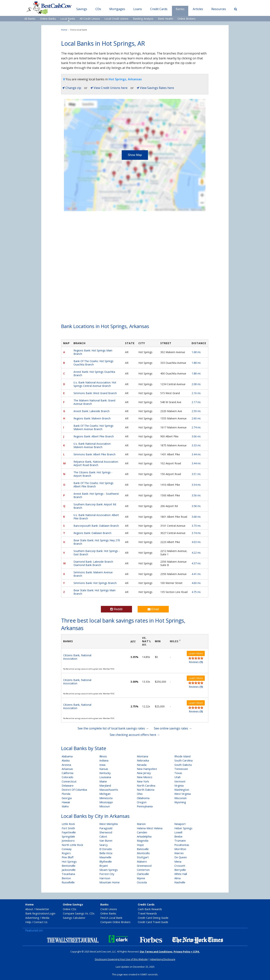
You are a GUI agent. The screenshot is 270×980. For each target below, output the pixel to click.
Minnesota (106, 798)
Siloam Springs (109, 870)
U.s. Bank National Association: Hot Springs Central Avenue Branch (95, 384)
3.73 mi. (196, 526)
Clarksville (143, 874)
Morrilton (180, 849)
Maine (103, 781)
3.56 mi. (196, 495)
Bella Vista (106, 853)
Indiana (104, 760)
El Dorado (106, 849)
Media (45, 918)
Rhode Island (182, 756)
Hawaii (66, 802)
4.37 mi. (196, 563)
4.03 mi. (196, 542)
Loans (138, 9)
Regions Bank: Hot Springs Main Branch (93, 352)
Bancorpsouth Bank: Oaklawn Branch (96, 526)
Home (64, 30)
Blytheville (106, 862)
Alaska (66, 760)
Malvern (142, 862)
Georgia (67, 798)
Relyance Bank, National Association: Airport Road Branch (96, 463)
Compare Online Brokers (115, 922)
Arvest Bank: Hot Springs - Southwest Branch (96, 495)
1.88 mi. (196, 363)
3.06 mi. (196, 436)
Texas (178, 773)
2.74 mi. (196, 427)
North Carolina (146, 786)
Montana (142, 756)
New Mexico (145, 777)
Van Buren (106, 841)
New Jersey (144, 773)
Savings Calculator (74, 918)
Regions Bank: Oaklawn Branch (92, 533)
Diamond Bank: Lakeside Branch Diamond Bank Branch (93, 563)
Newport (180, 824)
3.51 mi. (196, 474)
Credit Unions (109, 909)
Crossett (180, 866)
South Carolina (183, 760)
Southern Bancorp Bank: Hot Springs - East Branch (97, 553)
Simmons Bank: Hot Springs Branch (95, 583)
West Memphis (109, 824)
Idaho (65, 806)
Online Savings (73, 904)
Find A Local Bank (111, 918)
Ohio (140, 794)
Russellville (68, 882)
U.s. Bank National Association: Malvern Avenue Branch (92, 445)
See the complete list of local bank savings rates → (113, 728)
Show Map (135, 155)
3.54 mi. (196, 485)
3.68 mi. (196, 517)
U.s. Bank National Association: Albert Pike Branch (96, 517)
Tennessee (181, 769)
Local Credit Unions (116, 19)
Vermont (180, 781)
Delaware (68, 786)
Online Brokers (187, 19)
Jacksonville (69, 870)
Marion (141, 824)
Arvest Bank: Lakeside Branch (91, 411)
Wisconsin (180, 798)
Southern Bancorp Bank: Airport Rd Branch (95, 506)
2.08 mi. (196, 384)
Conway (67, 849)
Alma (177, 878)
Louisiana (105, 777)
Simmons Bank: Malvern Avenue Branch (93, 574)
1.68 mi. (196, 352)
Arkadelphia (144, 836)
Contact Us (40, 922)
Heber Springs (183, 828)
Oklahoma (143, 798)
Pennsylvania (145, 806)
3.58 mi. (196, 506)
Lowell (178, 832)
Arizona (66, 765)
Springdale (68, 836)
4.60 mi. (196, 583)
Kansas (104, 769)
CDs (98, 9)
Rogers (66, 853)
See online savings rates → (173, 728)
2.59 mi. (196, 411)
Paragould (106, 828)
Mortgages (117, 9)
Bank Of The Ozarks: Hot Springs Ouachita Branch (93, 363)
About (29, 909)
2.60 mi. (196, 418)
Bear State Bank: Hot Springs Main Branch (94, 592)
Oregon (142, 802)
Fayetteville (69, 832)
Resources (219, 9)
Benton (66, 878)
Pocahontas (182, 845)
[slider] (196, 658)
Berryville (180, 870)
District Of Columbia (74, 790)
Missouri (105, 806)
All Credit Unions (90, 19)
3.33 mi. (196, 445)
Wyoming (180, 802)
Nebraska (143, 760)
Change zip (72, 88)
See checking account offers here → (135, 735)
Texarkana (68, 874)
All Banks (30, 19)
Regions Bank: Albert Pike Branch (94, 436)
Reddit (116, 609)
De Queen (181, 857)
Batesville (143, 849)
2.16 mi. (196, 393)
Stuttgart (143, 857)
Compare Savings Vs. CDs (79, 913)
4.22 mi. (196, 553)
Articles (198, 9)
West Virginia (183, 794)
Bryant (104, 866)
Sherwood (106, 832)
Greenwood (144, 866)
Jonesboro (68, 841)
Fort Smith (68, 828)
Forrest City (107, 874)
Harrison (105, 878)
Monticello (143, 853)
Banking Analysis (143, 19)
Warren (179, 853)
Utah (177, 777)
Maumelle (105, 857)
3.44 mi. (196, 454)
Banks (180, 9)
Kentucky (105, 773)
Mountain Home (109, 882)
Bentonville (69, 866)
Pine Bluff (68, 857)
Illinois (103, 756)
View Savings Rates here (155, 88)
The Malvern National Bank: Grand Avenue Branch (94, 402)
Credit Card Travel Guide (153, 922)
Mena (178, 862)
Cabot (103, 836)
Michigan (105, 794)
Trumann (180, 841)
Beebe (178, 836)
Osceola (142, 882)
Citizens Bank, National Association (77, 657)
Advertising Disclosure (163, 959)
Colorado (67, 777)
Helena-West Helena (150, 828)
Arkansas (67, 769)
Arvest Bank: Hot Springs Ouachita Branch (94, 373)
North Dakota (146, 790)
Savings (82, 9)
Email (153, 609)
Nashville (180, 882)
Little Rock (68, 824)
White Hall (181, 874)
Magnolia (143, 841)
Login (52, 913)
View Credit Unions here (109, 88)
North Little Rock (72, 845)
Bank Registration (36, 913)
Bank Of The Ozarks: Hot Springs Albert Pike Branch (93, 485)
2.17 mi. (196, 402)
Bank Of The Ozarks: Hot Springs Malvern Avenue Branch (93, 427)
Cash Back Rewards (150, 909)
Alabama (67, 756)
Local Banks (68, 19)
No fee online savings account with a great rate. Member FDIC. (89, 669)
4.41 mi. (196, 574)
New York (143, 781)
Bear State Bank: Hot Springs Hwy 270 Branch (97, 542)
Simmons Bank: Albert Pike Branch (94, 454)
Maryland (105, 786)
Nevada (142, 765)
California (67, 773)
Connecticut (69, 781)
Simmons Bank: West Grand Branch (95, 393)
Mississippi (106, 802)
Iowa (102, 765)
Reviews (196, 662)
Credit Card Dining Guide (153, 918)
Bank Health (165, 19)
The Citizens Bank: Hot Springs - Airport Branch (93, 474)
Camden (142, 832)
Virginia (179, 786)
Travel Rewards (147, 913)
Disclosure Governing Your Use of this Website (121, 959)
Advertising (32, 918)
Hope (140, 845)
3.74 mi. (196, 533)
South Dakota (183, 765)
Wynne (141, 878)
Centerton (143, 870)
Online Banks (48, 19)
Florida (66, 794)
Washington (182, 790)
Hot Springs (69, 862)
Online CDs (70, 909)
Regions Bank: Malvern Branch (92, 418)
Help (28, 922)
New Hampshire (147, 769)
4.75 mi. (196, 592)
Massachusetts (109, 790)
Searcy (103, 845)
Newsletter (42, 909)
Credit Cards (159, 9)
